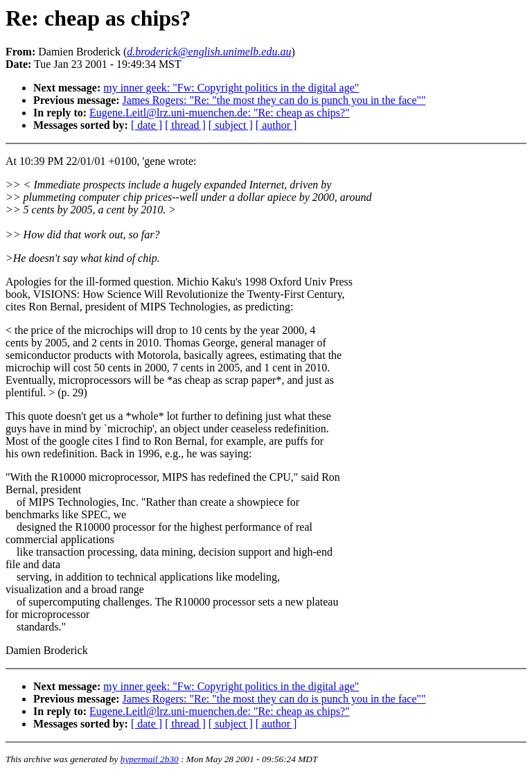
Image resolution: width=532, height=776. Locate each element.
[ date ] (147, 125)
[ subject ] (231, 125)
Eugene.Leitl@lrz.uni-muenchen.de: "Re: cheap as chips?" (220, 113)
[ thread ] (185, 125)
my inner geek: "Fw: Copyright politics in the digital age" (231, 88)
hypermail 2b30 (150, 759)
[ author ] (276, 125)
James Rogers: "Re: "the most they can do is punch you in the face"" (274, 100)
